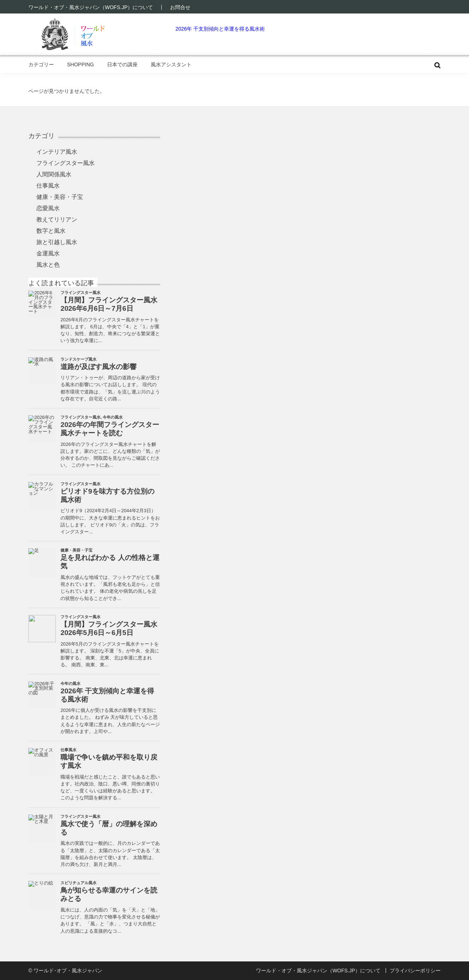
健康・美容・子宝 (60, 197)
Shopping (80, 64)
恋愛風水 (48, 208)
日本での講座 (122, 64)
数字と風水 (51, 231)
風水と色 (48, 265)
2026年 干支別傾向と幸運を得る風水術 (220, 29)
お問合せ (180, 7)
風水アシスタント (171, 64)
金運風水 (48, 253)
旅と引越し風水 (57, 242)
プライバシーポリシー (415, 971)
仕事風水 (48, 186)
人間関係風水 (54, 174)
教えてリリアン (57, 219)
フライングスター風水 (66, 163)
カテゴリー (41, 64)
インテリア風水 (57, 152)
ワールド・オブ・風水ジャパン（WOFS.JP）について (91, 7)
